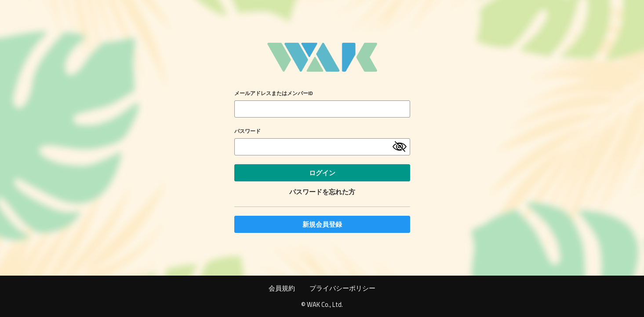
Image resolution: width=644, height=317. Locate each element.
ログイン (322, 173)
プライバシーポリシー (342, 288)
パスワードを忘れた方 (322, 192)
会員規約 (282, 288)
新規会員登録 (322, 224)
